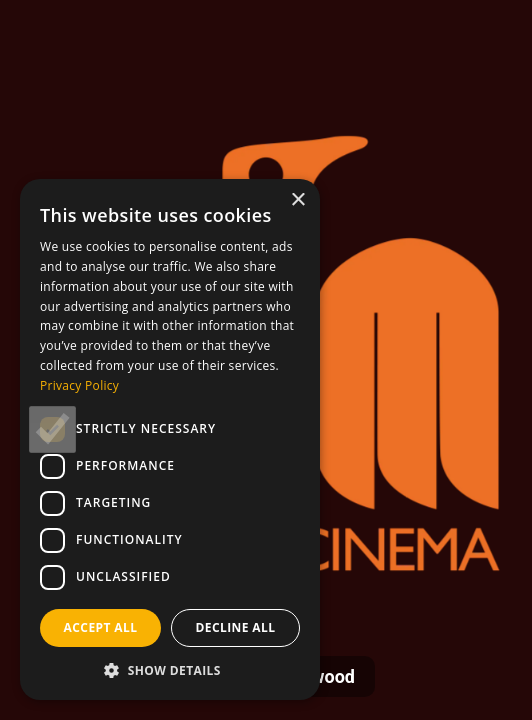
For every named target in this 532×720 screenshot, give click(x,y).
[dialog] (170, 439)
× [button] (297, 200)
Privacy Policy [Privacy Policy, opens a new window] (79, 385)
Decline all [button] (236, 627)
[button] (170, 670)
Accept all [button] (101, 627)
